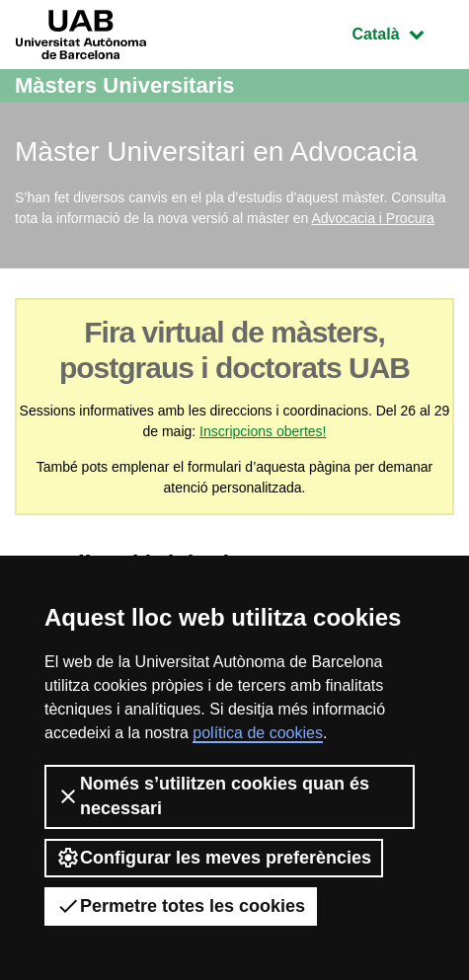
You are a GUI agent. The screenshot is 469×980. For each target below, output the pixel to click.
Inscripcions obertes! (263, 431)
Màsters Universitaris (125, 85)
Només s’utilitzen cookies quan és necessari (213, 796)
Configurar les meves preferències (214, 858)
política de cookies (258, 733)
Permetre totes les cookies (181, 906)
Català (403, 32)
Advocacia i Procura (373, 218)
